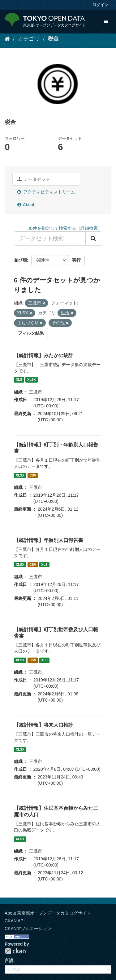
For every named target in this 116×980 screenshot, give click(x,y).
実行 (76, 260)
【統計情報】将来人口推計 (44, 725)
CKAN (15, 951)
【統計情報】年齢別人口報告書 (49, 540)
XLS (19, 380)
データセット (34, 179)
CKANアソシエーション (28, 929)
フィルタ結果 (31, 333)
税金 (53, 39)
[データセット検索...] (50, 238)
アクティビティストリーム (46, 192)
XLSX (31, 380)
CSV (33, 475)
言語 (9, 960)
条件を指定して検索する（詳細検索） (65, 228)
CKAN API (15, 921)
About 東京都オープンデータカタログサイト (48, 913)
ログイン (100, 5)
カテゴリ (29, 39)
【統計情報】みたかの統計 (44, 355)
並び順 (20, 260)
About (26, 205)
